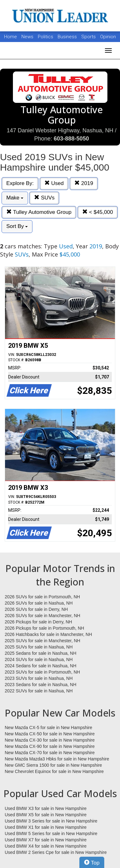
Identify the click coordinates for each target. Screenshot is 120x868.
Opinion (108, 37)
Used (54, 183)
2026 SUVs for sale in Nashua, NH (39, 603)
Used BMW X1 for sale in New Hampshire (46, 827)
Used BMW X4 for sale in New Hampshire (46, 846)
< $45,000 (98, 212)
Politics (46, 37)
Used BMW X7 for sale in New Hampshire (46, 840)
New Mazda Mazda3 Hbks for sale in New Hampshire (57, 759)
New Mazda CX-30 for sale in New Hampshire (50, 740)
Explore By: (20, 183)
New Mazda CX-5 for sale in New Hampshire (49, 728)
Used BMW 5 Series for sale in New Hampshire (51, 834)
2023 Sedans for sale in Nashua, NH (40, 685)
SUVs (44, 198)
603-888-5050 (71, 139)
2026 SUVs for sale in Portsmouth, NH (42, 597)
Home (11, 37)
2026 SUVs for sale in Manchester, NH (43, 616)
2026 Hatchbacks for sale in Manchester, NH (48, 634)
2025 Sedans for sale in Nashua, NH (40, 653)
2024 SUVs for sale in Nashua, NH (39, 659)
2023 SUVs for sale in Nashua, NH (39, 678)
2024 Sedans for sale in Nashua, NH (40, 666)
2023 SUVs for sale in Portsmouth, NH (42, 672)
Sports (89, 37)
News (27, 37)
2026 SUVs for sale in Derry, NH (36, 609)
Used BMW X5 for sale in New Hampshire (46, 815)
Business (68, 37)
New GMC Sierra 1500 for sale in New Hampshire (53, 765)
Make (15, 198)
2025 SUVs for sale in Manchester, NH (43, 641)
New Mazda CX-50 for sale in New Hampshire (50, 734)
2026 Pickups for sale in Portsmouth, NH (44, 628)
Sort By (17, 226)
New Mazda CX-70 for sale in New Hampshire (50, 753)
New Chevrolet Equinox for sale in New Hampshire (54, 771)
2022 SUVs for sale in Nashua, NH (39, 691)
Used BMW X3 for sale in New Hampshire (46, 808)
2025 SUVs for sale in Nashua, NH (39, 647)
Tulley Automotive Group (39, 212)
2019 (84, 183)
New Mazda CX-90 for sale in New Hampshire (50, 746)
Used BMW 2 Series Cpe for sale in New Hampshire (56, 852)
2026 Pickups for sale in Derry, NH (38, 622)
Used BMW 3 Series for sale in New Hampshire (51, 821)
